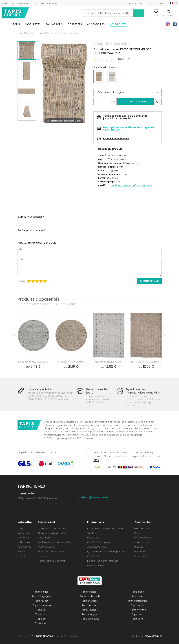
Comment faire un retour (52, 533)
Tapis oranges (89, 614)
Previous (30, 124)
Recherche (120, 13)
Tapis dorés (41, 623)
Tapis (16, 24)
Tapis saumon (89, 605)
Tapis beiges (41, 592)
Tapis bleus (41, 614)
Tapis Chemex (16, 13)
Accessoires (96, 24)
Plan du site (94, 538)
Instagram (168, 24)
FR (176, 3)
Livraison (43, 556)
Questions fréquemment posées (106, 552)
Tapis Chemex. (44, 636)
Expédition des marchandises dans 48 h (143, 391)
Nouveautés (118, 24)
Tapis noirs (137, 596)
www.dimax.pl (154, 636)
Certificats (93, 556)
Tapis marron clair (42, 605)
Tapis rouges (41, 601)
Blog (149, 3)
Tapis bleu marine (137, 601)
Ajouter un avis (149, 281)
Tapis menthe (138, 610)
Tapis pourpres (89, 601)
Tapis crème (137, 605)
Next (23, 124)
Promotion (140, 552)
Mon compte (137, 15)
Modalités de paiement (51, 552)
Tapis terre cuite (90, 619)
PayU (96, 460)
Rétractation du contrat (52, 561)
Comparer (162, 15)
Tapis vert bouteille (90, 596)
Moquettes (33, 24)
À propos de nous (133, 3)
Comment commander (116, 139)
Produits (139, 547)
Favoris (150, 15)
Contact (161, 3)
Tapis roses (137, 614)
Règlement (44, 538)
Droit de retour (46, 3)
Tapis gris (41, 619)
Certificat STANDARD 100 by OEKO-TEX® (131, 185)
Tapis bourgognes (41, 596)
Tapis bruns (137, 592)
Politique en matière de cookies (105, 528)
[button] (128, 92)
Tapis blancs (89, 592)
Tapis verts (137, 619)
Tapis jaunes (89, 610)
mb (113, 102)
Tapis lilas (41, 610)
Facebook (175, 24)
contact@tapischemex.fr (95, 497)
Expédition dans (16, 3)
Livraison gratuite (40, 389)
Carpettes (75, 24)
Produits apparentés (39, 299)
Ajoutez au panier (136, 102)
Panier (174, 15)
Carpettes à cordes (66, 33)
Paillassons (54, 24)
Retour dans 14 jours (97, 391)
